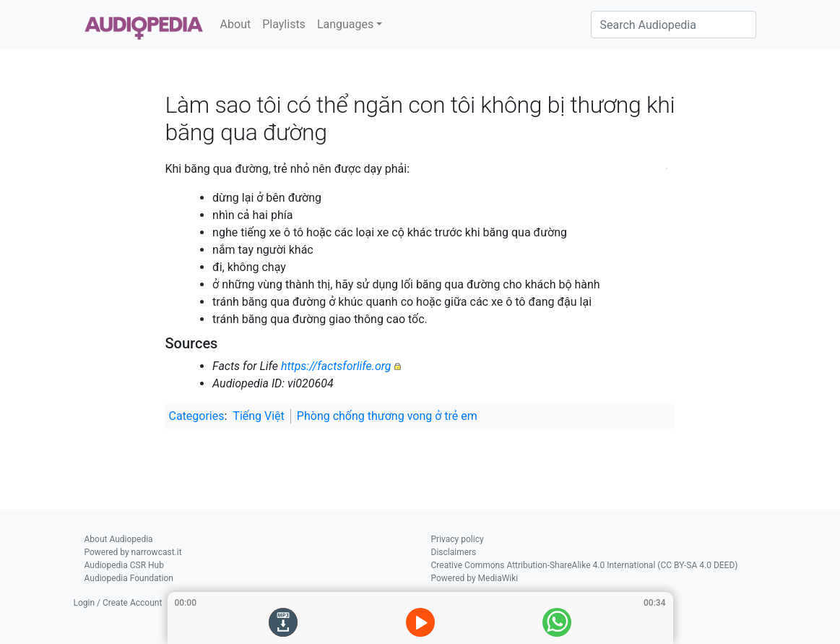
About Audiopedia (119, 539)
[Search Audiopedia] (674, 25)
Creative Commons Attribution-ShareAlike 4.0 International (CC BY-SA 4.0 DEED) (585, 565)
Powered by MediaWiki (475, 578)
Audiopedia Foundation (129, 578)
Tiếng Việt (259, 416)
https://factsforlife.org (336, 366)
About (236, 24)
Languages (345, 24)
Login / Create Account (118, 603)
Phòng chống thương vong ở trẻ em (387, 416)
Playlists (284, 24)
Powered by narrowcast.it (133, 552)
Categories (196, 416)
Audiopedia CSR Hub (124, 565)
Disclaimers (454, 552)
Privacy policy (458, 539)
